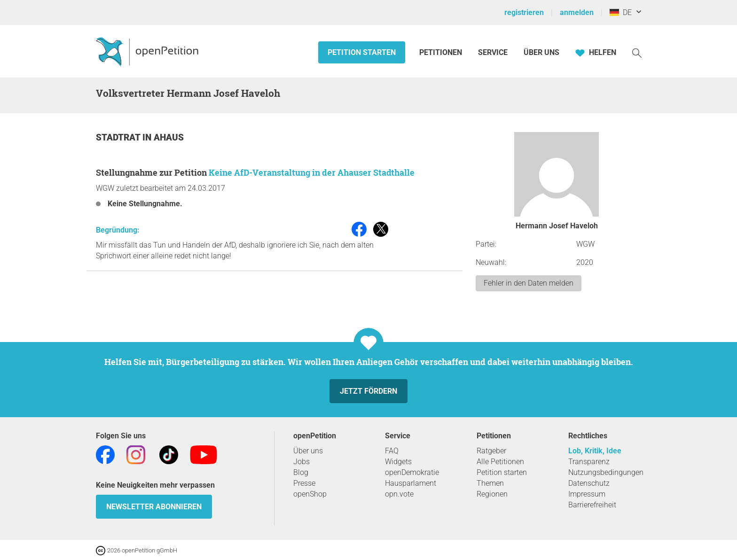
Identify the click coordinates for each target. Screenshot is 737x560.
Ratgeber (491, 451)
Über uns (308, 451)
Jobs (302, 462)
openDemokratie (412, 472)
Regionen (492, 494)
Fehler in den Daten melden (529, 283)
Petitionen (442, 52)
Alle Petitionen (500, 462)
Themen (490, 483)
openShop (310, 494)
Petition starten (362, 52)
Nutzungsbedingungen (606, 472)
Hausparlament (411, 483)
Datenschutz (589, 483)
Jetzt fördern (368, 391)
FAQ (392, 451)
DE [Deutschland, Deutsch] (621, 12)
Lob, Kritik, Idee (595, 451)
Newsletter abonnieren (154, 507)
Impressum (587, 494)
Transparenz (589, 462)
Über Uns (541, 52)
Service (493, 52)
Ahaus (169, 137)
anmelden (577, 12)
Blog (301, 472)
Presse (304, 483)
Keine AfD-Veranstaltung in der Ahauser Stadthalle (312, 172)
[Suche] (637, 52)
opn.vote (399, 494)
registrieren (524, 12)
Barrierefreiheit (592, 505)
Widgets (398, 462)
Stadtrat (119, 137)
